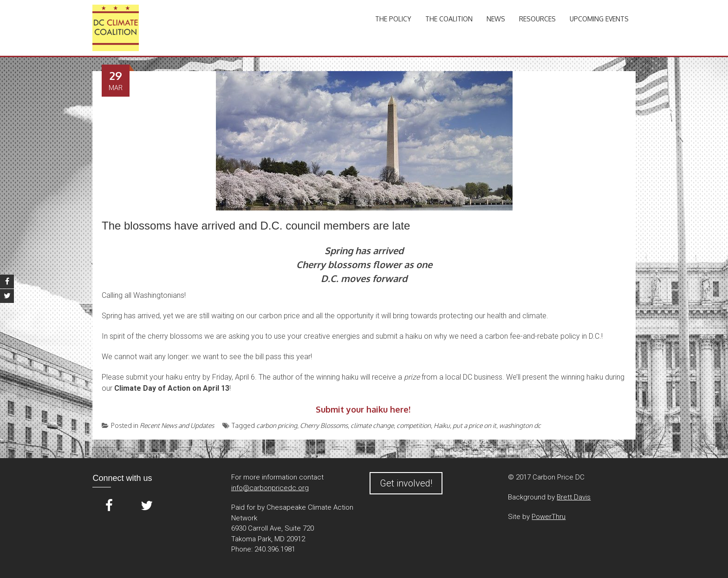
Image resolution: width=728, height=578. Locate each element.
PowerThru (549, 517)
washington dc (520, 425)
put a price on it (474, 425)
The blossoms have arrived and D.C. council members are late (256, 226)
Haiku (442, 425)
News (496, 19)
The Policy (393, 19)
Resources (537, 19)
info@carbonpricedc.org (270, 488)
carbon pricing (277, 425)
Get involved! (406, 483)
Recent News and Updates (177, 425)
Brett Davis (574, 497)
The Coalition (449, 19)
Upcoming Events (599, 19)
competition (414, 425)
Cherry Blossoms (324, 425)
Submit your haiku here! (363, 409)
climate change (372, 425)
